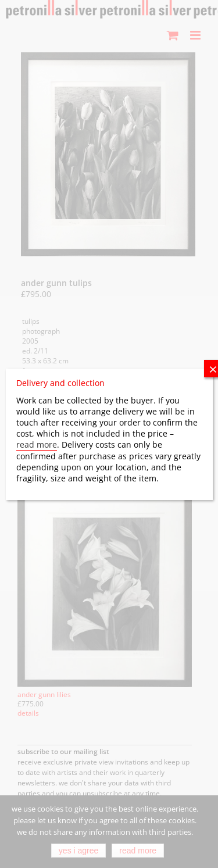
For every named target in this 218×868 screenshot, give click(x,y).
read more (37, 444)
